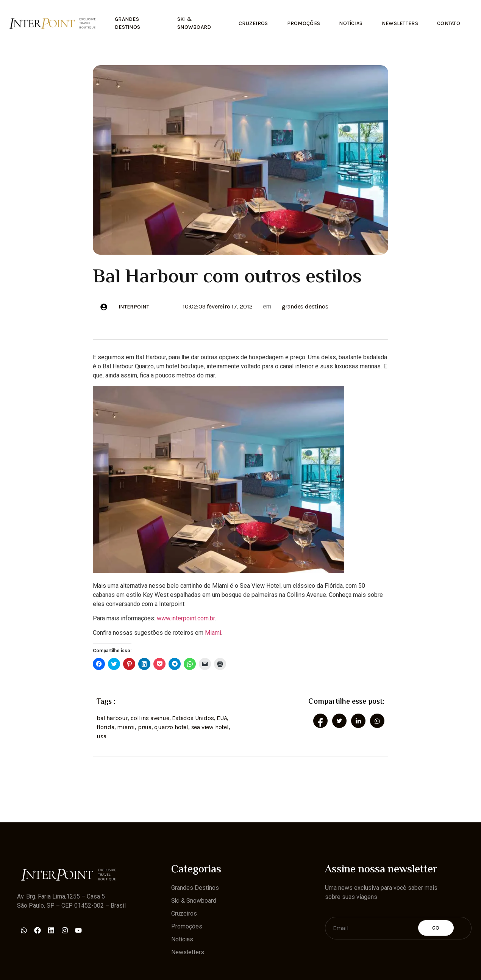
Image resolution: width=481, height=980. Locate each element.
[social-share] (320, 721)
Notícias (351, 23)
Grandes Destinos (127, 23)
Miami (213, 633)
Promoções (304, 23)
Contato (449, 23)
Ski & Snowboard (194, 23)
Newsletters (400, 23)
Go (436, 928)
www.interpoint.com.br (186, 618)
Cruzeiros (253, 23)
